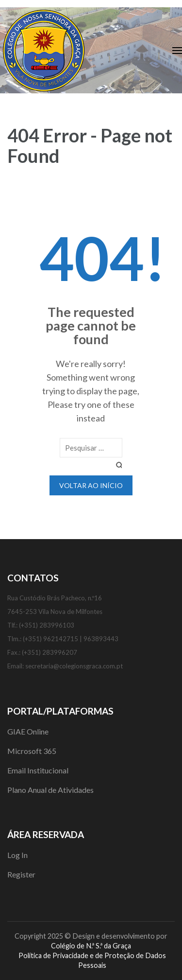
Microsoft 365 (32, 751)
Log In (17, 855)
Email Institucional (38, 770)
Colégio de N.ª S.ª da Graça (91, 946)
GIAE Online (28, 731)
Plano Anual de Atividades (50, 790)
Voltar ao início (91, 485)
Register (21, 874)
